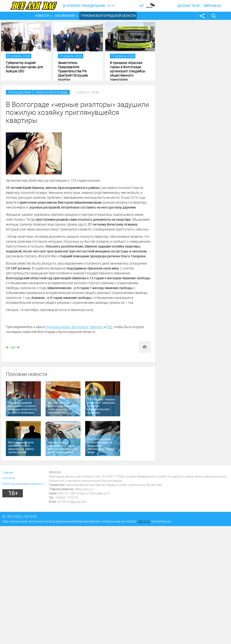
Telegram (96, 327)
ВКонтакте (80, 327)
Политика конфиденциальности (23, 484)
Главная (8, 472)
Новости (42, 16)
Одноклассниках (58, 327)
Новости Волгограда (52, 92)
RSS (110, 327)
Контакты (9, 478)
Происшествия (19, 92)
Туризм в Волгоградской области (108, 16)
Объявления (65, 16)
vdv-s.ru (144, 521)
